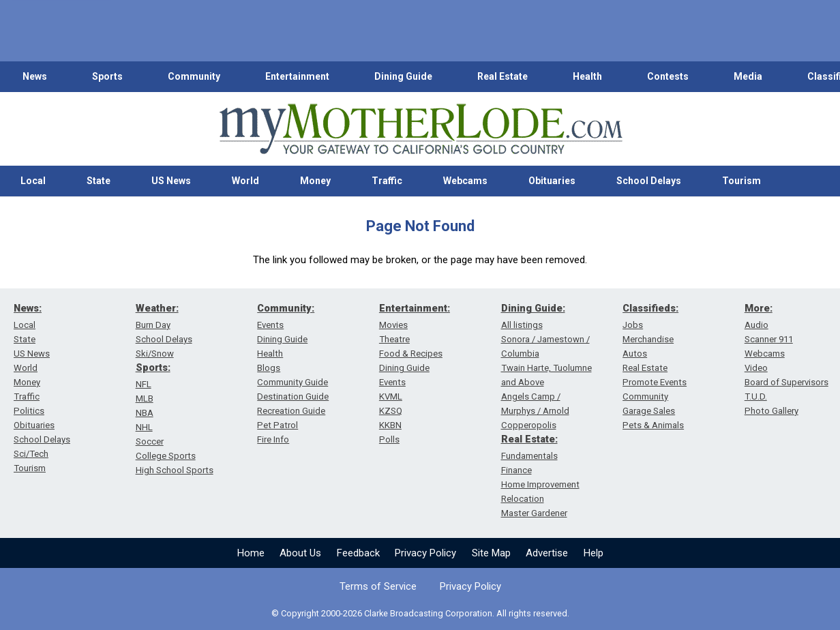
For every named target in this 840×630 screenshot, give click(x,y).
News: (28, 308)
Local (33, 181)
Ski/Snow (155, 354)
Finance (516, 470)
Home (251, 553)
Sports (107, 76)
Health (587, 76)
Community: (286, 308)
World (245, 181)
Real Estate (502, 76)
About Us (300, 553)
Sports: (153, 367)
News (35, 76)
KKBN (390, 425)
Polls (389, 439)
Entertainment (297, 76)
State (99, 181)
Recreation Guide (291, 411)
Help (594, 553)
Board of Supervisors (786, 382)
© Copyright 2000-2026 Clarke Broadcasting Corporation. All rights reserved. (420, 613)
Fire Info (273, 439)
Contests (668, 76)
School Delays (649, 181)
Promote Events (655, 382)
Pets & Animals (653, 425)
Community (194, 76)
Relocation (523, 499)
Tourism (741, 181)
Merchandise (648, 339)
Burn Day (153, 325)
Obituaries (552, 181)
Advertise (547, 553)
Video (756, 368)
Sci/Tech (31, 454)
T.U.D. (756, 396)
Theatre (394, 339)
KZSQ (391, 411)
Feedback (358, 553)
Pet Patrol (277, 425)
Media (748, 76)
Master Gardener (534, 513)
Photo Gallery (771, 411)
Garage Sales (649, 411)
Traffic (387, 181)
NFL (144, 384)
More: (759, 308)
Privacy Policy (425, 553)
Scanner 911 (769, 339)
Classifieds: (650, 308)
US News (171, 181)
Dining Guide (403, 76)
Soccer (150, 441)
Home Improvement (540, 484)
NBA (145, 413)
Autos (635, 354)
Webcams (465, 181)
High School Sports (175, 470)
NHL (144, 427)
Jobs (633, 325)
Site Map (491, 553)
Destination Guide (293, 396)
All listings (522, 325)
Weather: (157, 308)
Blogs (269, 368)
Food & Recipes (411, 354)
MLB (145, 399)
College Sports (166, 456)
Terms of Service (378, 586)
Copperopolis (529, 425)
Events (270, 325)
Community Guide (292, 382)
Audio (756, 325)
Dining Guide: (533, 308)
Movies (393, 325)
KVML (391, 396)
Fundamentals (529, 456)
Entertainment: (415, 308)
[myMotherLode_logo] (421, 129)
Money (315, 181)
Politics (29, 411)
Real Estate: (529, 439)
